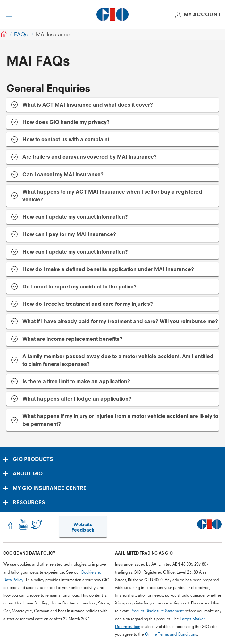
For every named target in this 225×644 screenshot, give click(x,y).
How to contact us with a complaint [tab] (66, 139)
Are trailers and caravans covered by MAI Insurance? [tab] (90, 157)
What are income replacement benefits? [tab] (72, 339)
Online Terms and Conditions (171, 634)
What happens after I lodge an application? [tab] (77, 399)
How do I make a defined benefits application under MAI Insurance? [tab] (108, 269)
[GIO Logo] (113, 14)
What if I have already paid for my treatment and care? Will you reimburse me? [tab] (120, 321)
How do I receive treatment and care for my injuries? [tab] (88, 304)
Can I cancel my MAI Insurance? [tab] (63, 174)
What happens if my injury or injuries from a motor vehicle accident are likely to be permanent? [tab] (120, 420)
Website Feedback (83, 527)
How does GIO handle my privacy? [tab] (66, 122)
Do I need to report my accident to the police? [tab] (79, 287)
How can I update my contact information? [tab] (75, 217)
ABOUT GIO (28, 473)
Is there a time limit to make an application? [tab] (76, 381)
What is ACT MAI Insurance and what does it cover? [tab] (88, 105)
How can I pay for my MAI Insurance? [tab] (69, 234)
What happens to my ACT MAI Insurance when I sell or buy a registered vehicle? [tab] (112, 196)
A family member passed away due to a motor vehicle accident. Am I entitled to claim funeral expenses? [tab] (118, 360)
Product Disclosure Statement (157, 611)
